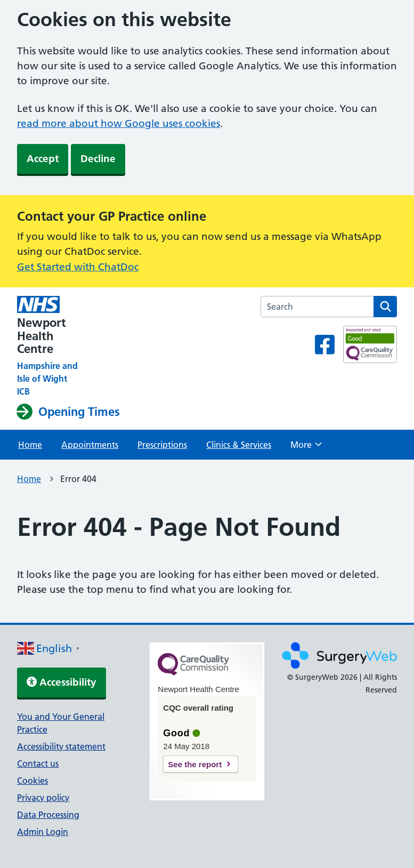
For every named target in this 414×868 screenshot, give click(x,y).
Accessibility (62, 682)
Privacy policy (43, 798)
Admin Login (43, 832)
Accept (43, 159)
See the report (195, 764)
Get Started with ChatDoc (78, 267)
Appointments (90, 445)
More (306, 448)
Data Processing (48, 815)
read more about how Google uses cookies (119, 123)
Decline (98, 159)
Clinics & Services (239, 445)
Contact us (38, 763)
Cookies (33, 781)
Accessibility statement (61, 746)
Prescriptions (162, 445)
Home (30, 445)
